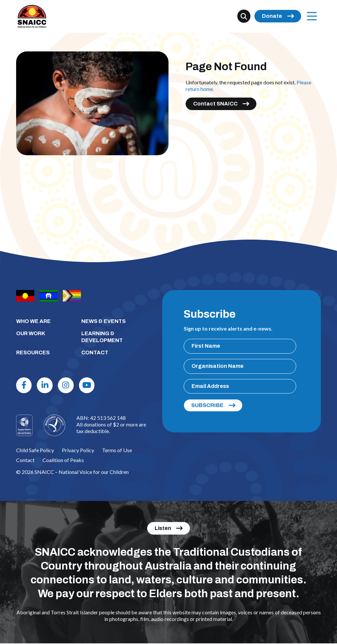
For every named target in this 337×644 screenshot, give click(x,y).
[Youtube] (88, 385)
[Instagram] (67, 385)
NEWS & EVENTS (104, 321)
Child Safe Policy (35, 450)
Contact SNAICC (215, 104)
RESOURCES (33, 352)
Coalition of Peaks (63, 460)
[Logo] (54, 426)
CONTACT (95, 352)
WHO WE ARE (33, 321)
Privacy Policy (78, 450)
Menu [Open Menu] (310, 16)
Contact (25, 460)
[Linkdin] (45, 385)
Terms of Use (117, 450)
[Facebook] (24, 385)
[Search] (244, 16)
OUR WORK (31, 333)
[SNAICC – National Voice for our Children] (32, 17)
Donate (272, 16)
